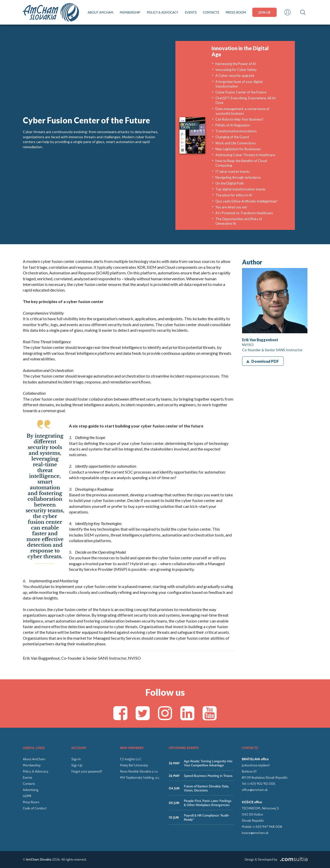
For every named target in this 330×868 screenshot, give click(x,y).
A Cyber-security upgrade (235, 76)
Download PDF (263, 361)
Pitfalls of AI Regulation (233, 125)
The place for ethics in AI (234, 195)
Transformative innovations (236, 131)
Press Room (31, 802)
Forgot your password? (87, 771)
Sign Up (77, 765)
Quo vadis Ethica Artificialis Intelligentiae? (246, 201)
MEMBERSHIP (130, 12)
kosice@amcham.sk (255, 833)
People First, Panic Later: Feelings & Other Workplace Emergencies (208, 803)
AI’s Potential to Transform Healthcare (244, 213)
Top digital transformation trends (240, 189)
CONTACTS (211, 12)
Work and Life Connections (236, 143)
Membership (32, 765)
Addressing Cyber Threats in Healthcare (245, 155)
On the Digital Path (230, 183)
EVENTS (191, 12)
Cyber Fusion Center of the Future (241, 92)
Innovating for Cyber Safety (236, 70)
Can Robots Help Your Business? (239, 119)
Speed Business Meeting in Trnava (208, 776)
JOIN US (264, 12)
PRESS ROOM (236, 12)
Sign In (76, 759)
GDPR (27, 796)
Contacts (29, 784)
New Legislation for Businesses (238, 149)
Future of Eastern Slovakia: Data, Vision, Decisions (206, 788)
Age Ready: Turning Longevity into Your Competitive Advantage (208, 763)
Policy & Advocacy (36, 771)
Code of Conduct (35, 808)
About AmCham (34, 759)
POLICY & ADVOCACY (163, 12)
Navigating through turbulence (238, 177)
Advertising (31, 790)
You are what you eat (231, 207)
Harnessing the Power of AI (236, 64)
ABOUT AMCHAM (101, 12)
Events (27, 777)
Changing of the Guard (232, 137)
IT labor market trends (232, 172)
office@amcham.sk (255, 790)
